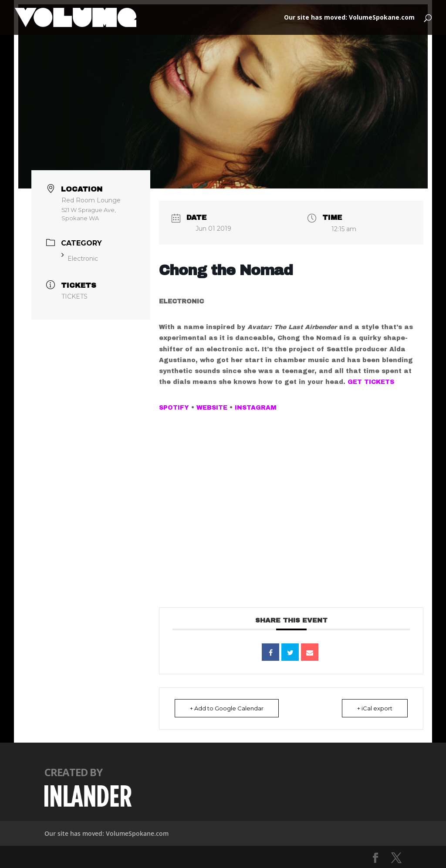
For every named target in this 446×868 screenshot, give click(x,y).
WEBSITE (212, 408)
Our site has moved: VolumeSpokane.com (349, 18)
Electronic (80, 259)
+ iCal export (375, 708)
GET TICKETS (371, 382)
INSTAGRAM (256, 408)
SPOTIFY (174, 408)
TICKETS (74, 296)
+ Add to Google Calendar (227, 708)
